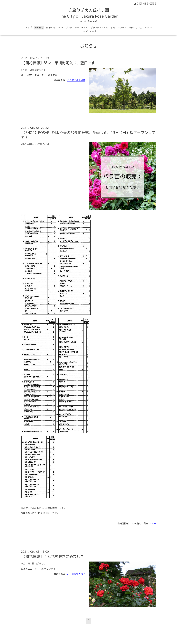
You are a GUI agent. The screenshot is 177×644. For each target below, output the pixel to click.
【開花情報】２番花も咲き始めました (53, 556)
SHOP (60, 28)
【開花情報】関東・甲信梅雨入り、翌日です (58, 63)
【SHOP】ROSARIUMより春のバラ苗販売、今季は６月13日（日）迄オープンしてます (88, 135)
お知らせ (39, 28)
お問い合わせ (135, 28)
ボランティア (81, 28)
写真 (113, 28)
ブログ (69, 28)
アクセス (122, 28)
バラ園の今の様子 (76, 80)
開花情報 (50, 28)
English (148, 28)
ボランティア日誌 (99, 28)
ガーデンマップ (89, 31)
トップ (29, 28)
